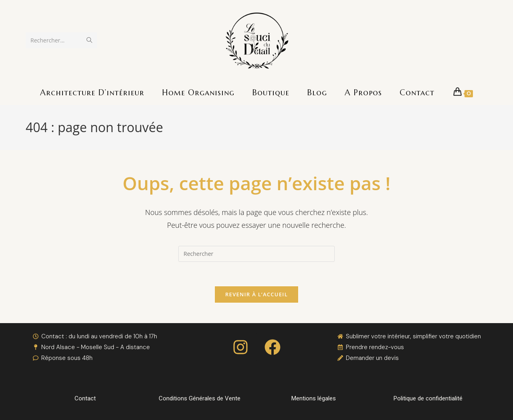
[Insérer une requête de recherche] (256, 254)
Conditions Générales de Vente (200, 398)
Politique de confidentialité (428, 398)
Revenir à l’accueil (256, 294)
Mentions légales (314, 398)
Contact (85, 398)
